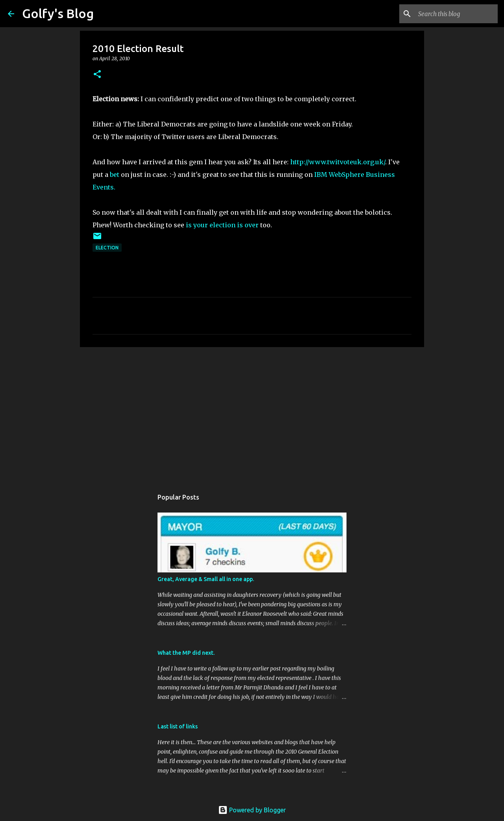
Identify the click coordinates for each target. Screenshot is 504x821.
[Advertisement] (252, 414)
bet (115, 175)
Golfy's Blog (58, 13)
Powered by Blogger (252, 810)
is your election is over (222, 225)
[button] (97, 75)
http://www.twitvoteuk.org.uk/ (338, 162)
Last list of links (178, 726)
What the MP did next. (186, 653)
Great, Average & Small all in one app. (206, 579)
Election (107, 248)
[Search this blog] (456, 14)
